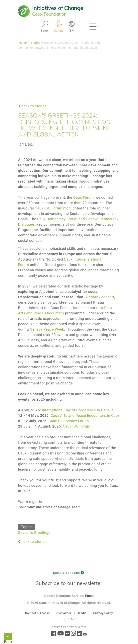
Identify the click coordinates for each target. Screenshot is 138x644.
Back (8, 637)
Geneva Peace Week (47, 329)
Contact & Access (37, 613)
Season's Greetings (34, 533)
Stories (35, 43)
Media (82, 613)
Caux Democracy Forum (57, 219)
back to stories (34, 106)
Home (23, 43)
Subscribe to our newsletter (69, 583)
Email (89, 596)
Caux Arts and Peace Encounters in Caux (85, 415)
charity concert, (102, 297)
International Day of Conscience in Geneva (78, 410)
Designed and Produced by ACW (69, 627)
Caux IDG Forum (49, 208)
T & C (72, 619)
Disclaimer (64, 613)
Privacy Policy (103, 613)
